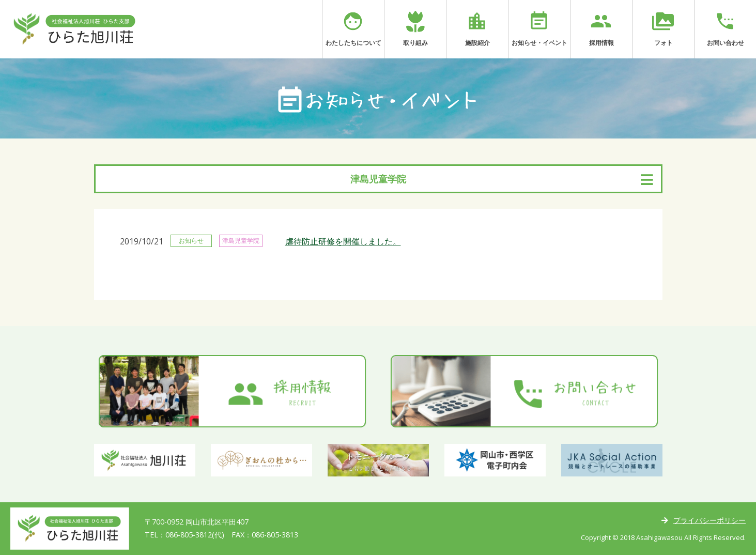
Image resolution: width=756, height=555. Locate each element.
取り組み (415, 28)
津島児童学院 (378, 179)
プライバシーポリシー (709, 520)
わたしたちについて (353, 28)
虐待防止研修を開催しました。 (343, 241)
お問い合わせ (725, 28)
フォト (663, 28)
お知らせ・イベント (539, 28)
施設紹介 (477, 28)
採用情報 (601, 28)
